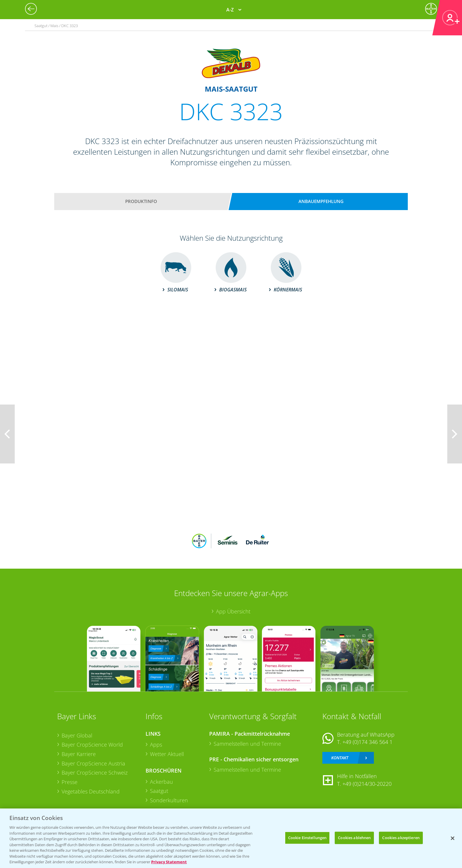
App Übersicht (233, 611)
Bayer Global (77, 735)
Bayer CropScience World (92, 745)
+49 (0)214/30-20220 (367, 784)
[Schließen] (453, 838)
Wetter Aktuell (167, 754)
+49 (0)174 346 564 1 (367, 742)
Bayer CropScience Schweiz (95, 773)
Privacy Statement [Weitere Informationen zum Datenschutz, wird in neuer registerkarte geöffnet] (169, 862)
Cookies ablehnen (354, 838)
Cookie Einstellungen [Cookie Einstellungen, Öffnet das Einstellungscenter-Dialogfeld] (307, 838)
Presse (70, 782)
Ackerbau (161, 782)
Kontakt (340, 758)
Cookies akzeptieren (401, 838)
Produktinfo (141, 201)
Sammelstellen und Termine (247, 744)
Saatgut (159, 791)
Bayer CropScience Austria (93, 763)
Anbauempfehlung (321, 201)
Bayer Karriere (79, 754)
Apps (156, 745)
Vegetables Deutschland (91, 791)
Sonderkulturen (169, 800)
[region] (231, 838)
